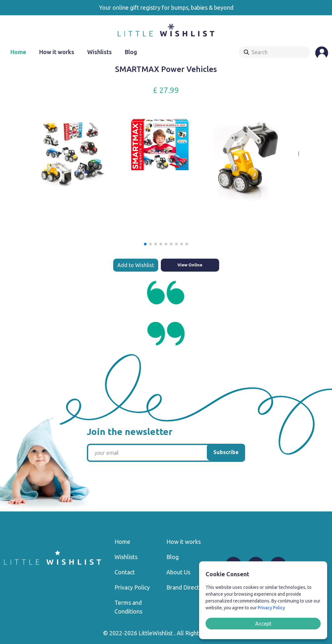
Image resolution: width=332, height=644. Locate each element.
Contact (125, 572)
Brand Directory (187, 587)
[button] (145, 244)
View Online (190, 265)
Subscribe (226, 452)
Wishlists (100, 52)
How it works (57, 52)
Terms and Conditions (128, 607)
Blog (131, 52)
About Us (178, 572)
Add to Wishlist (136, 265)
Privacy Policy (132, 587)
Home (18, 52)
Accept (263, 624)
